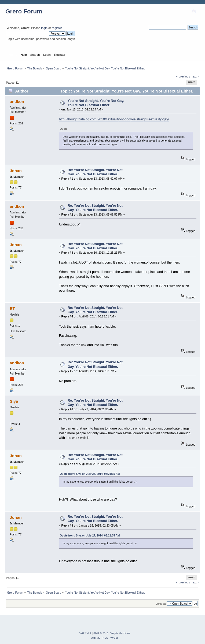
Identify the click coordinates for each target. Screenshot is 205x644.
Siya (14, 401)
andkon (17, 101)
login (44, 28)
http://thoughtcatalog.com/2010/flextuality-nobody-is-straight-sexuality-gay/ (114, 119)
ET (12, 308)
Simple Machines (120, 633)
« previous (183, 76)
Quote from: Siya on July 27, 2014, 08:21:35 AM (90, 474)
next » (195, 76)
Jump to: (161, 604)
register (57, 28)
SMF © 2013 (101, 633)
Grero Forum (24, 11)
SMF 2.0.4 (85, 633)
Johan (16, 171)
